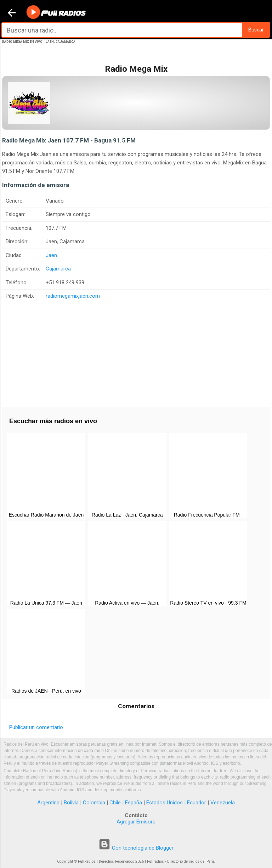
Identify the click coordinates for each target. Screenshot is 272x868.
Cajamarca (58, 269)
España (134, 803)
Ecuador (197, 803)
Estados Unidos (165, 803)
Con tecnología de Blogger (136, 848)
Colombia (94, 803)
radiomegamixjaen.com (73, 296)
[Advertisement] (136, 353)
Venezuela (223, 803)
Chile (115, 803)
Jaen (51, 255)
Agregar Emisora (136, 822)
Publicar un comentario (36, 727)
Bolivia (71, 803)
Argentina (48, 803)
